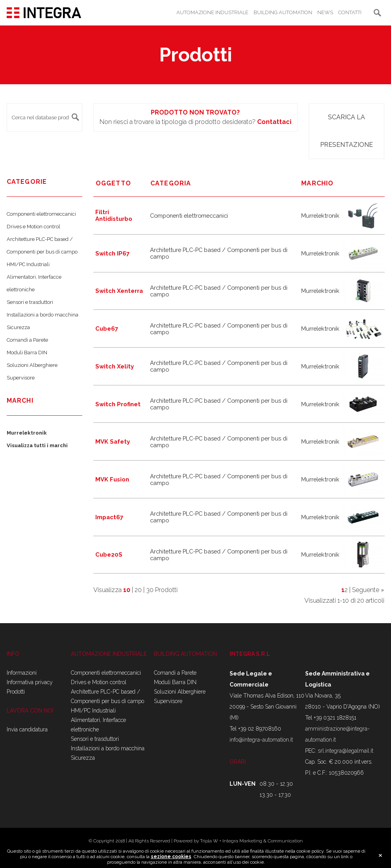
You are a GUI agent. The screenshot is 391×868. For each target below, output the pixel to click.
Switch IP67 (112, 253)
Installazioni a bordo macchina (43, 315)
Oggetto (113, 183)
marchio (317, 183)
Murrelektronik (27, 433)
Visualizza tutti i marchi (37, 445)
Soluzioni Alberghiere (32, 365)
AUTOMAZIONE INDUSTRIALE (212, 12)
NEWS (325, 12)
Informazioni (22, 673)
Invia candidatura (27, 729)
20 (138, 590)
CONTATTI (350, 12)
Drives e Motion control (33, 227)
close (380, 856)
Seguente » (368, 590)
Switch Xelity (115, 366)
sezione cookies (171, 857)
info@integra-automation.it (261, 740)
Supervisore (21, 378)
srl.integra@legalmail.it (346, 751)
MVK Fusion (112, 479)
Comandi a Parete (27, 340)
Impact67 (109, 517)
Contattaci (274, 122)
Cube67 (107, 329)
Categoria (171, 183)
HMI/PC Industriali (28, 264)
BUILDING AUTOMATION (283, 12)
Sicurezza (18, 327)
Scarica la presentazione (347, 131)
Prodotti (16, 692)
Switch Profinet (118, 404)
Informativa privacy (30, 682)
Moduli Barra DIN (27, 353)
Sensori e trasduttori (30, 302)
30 (150, 590)
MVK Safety (113, 441)
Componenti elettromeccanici (41, 214)
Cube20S (109, 554)
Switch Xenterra (119, 291)
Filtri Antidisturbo (114, 215)
